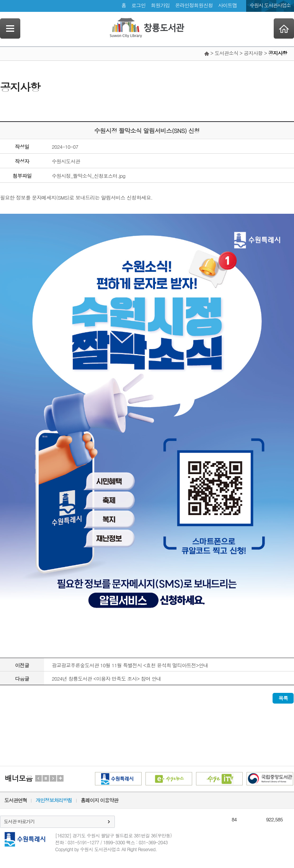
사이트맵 (228, 5)
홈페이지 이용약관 (100, 800)
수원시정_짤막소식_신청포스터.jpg (88, 176)
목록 (283, 698)
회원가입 (160, 5)
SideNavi (10, 28)
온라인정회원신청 (194, 5)
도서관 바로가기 (19, 821)
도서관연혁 (16, 800)
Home (284, 28)
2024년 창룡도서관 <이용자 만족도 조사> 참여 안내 (106, 679)
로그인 (138, 5)
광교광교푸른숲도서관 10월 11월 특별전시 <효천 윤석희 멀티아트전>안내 (130, 665)
